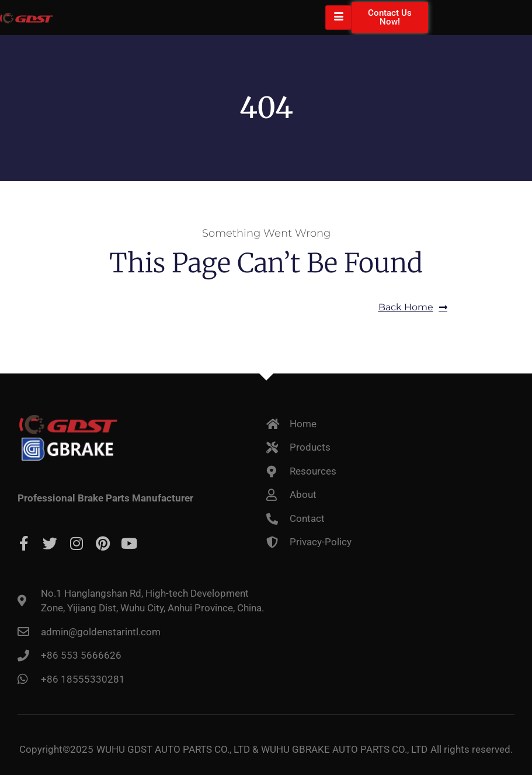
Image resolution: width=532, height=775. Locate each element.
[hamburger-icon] (338, 18)
